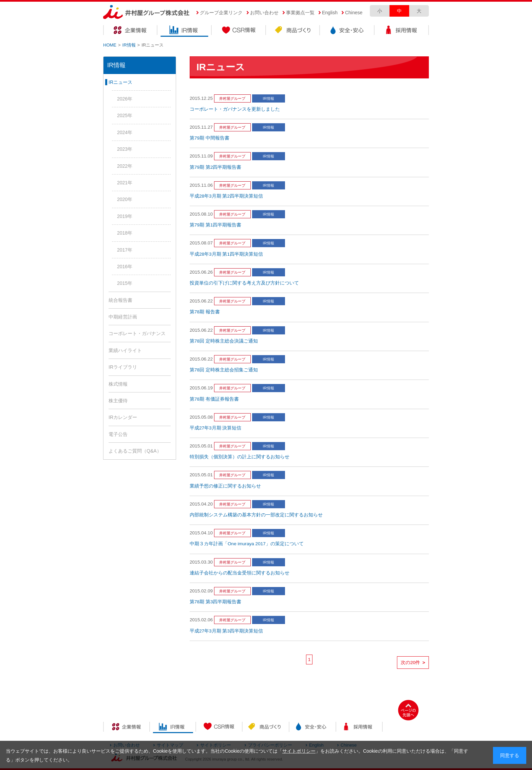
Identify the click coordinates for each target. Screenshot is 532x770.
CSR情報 (239, 31)
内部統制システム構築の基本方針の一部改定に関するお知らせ (256, 515)
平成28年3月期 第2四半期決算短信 (226, 196)
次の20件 (413, 663)
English (330, 13)
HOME (110, 45)
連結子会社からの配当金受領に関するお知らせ (240, 573)
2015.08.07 (201, 243)
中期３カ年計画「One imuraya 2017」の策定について (247, 544)
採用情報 (402, 31)
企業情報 (130, 31)
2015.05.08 (201, 417)
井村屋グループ (232, 98)
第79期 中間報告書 (210, 138)
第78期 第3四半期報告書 (215, 602)
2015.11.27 (201, 127)
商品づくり (293, 31)
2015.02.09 (201, 591)
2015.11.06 (201, 185)
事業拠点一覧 (300, 13)
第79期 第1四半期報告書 (215, 225)
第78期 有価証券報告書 (214, 399)
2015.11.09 (201, 156)
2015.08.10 (201, 214)
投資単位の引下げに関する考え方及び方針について (244, 283)
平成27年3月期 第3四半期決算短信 (226, 631)
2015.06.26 (201, 272)
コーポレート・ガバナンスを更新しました (235, 109)
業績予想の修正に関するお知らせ (225, 486)
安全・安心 (347, 31)
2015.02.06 (201, 620)
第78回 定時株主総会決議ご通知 (224, 341)
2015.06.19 (201, 388)
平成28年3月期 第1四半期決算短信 (226, 254)
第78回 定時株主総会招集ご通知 (224, 370)
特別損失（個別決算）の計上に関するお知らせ (240, 457)
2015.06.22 (201, 301)
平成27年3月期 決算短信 (215, 428)
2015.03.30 (201, 562)
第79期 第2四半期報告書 (215, 167)
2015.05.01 (201, 446)
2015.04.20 (201, 504)
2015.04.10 (201, 533)
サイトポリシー (299, 751)
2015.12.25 (201, 98)
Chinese (354, 13)
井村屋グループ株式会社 (146, 12)
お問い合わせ (264, 13)
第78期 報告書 (205, 312)
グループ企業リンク (221, 13)
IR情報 (185, 31)
